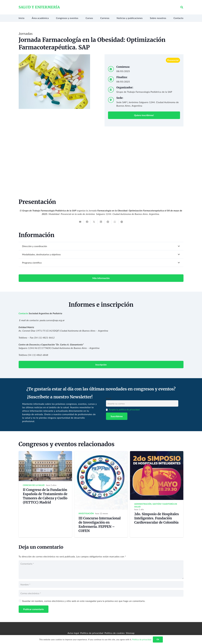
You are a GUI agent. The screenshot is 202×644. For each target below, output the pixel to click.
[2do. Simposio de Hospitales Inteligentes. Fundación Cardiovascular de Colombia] (157, 453)
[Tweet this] (94, 222)
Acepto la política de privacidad (124, 410)
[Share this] (87, 222)
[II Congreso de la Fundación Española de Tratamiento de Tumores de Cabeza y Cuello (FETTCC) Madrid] (45, 453)
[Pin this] (108, 222)
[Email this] (80, 222)
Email (109, 398)
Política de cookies (115, 633)
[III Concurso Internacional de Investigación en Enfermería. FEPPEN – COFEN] (101, 453)
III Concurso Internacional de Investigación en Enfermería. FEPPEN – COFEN (100, 525)
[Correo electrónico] (101, 593)
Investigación (86, 513)
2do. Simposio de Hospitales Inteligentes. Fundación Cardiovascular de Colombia (157, 518)
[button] (182, 7)
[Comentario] (101, 570)
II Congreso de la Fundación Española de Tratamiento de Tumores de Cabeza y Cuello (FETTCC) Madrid (45, 496)
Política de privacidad (92, 633)
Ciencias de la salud (34, 485)
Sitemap (130, 633)
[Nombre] (101, 585)
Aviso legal (73, 633)
